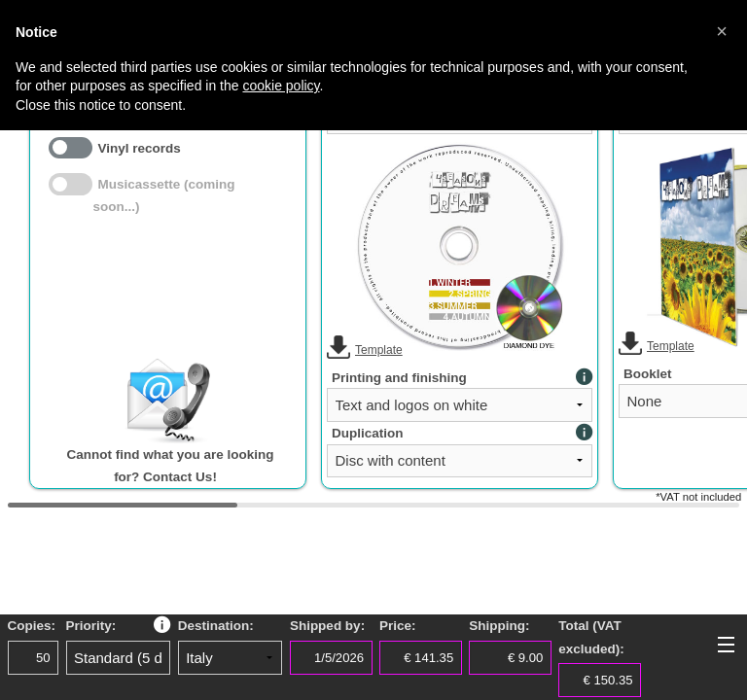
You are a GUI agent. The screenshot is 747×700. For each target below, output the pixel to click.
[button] (722, 31)
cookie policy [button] (281, 86)
